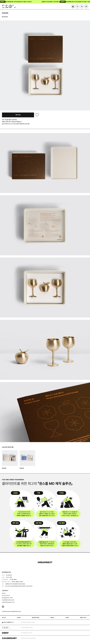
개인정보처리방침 (35, 618)
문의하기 (4, 593)
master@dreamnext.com (8, 600)
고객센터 (67, 618)
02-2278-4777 (6, 596)
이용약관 (52, 618)
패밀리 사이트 (83, 618)
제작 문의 (18, 115)
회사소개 (4, 618)
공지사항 (19, 618)
